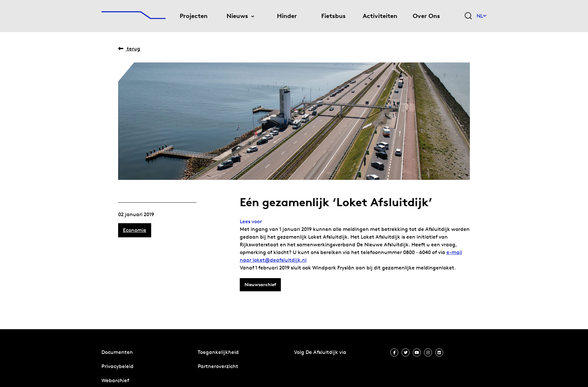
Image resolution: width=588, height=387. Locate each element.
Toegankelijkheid (218, 352)
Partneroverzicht (218, 366)
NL (482, 16)
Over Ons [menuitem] (426, 16)
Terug (129, 49)
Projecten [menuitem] (194, 16)
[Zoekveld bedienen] (468, 16)
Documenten (117, 352)
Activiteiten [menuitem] (380, 16)
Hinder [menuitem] (287, 16)
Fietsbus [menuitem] (333, 16)
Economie (135, 230)
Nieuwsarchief (260, 285)
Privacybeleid (117, 366)
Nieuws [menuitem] (237, 16)
